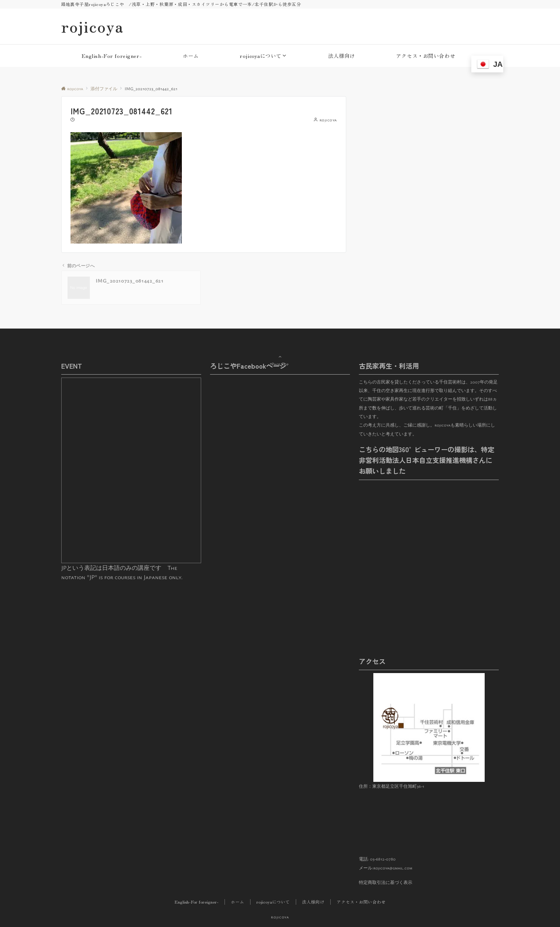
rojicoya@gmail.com (393, 868)
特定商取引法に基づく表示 (386, 882)
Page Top (280, 354)
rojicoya (92, 26)
